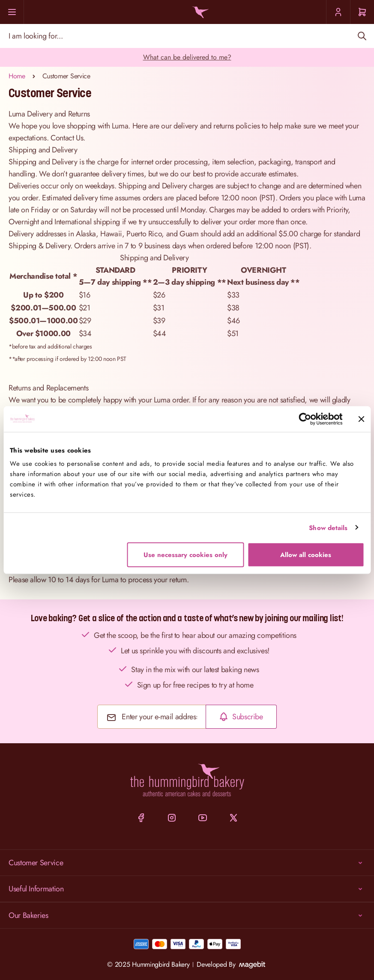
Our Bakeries (187, 915)
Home (17, 76)
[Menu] (12, 12)
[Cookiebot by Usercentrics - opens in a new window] (305, 419)
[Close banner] (361, 419)
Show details (328, 527)
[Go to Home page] (199, 12)
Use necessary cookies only (186, 555)
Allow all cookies (306, 555)
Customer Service (187, 863)
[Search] (362, 36)
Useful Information (187, 889)
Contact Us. (68, 138)
